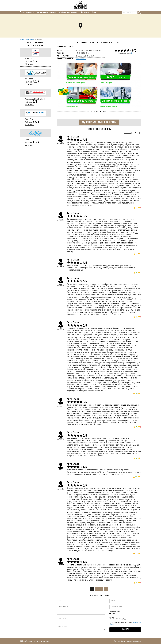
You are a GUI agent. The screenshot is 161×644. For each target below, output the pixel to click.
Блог (94, 12)
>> (106, 589)
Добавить (125, 629)
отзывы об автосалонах (41, 641)
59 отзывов (30, 145)
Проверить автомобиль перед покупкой (99, 122)
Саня (61, 470)
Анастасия (61, 565)
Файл (114, 614)
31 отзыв (29, 84)
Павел (61, 142)
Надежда (61, 219)
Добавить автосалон (68, 12)
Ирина (61, 488)
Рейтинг (136, 133)
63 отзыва (29, 105)
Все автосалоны (27, 12)
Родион (61, 405)
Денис (61, 266)
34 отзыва (29, 64)
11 (132, 53)
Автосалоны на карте (47, 12)
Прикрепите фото (115, 612)
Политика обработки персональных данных (128, 641)
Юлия (61, 328)
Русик (61, 284)
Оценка (112, 617)
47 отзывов (30, 125)
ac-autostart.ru (81, 59)
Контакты (85, 12)
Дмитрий (61, 438)
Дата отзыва (127, 133)
